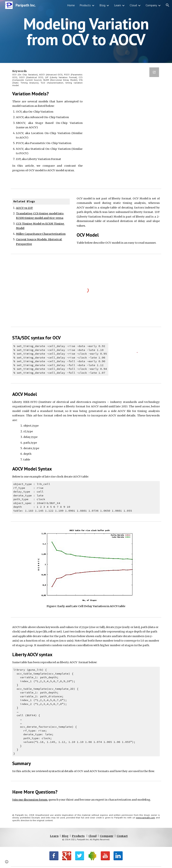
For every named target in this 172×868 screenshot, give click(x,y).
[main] (86, 32)
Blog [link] (102, 5)
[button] (168, 5)
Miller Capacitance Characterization (41, 234)
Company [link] (151, 5)
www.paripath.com (145, 818)
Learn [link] (118, 5)
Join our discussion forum (30, 800)
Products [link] (85, 5)
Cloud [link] (133, 5)
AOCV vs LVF (24, 208)
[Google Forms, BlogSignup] (125, 125)
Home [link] (71, 5)
